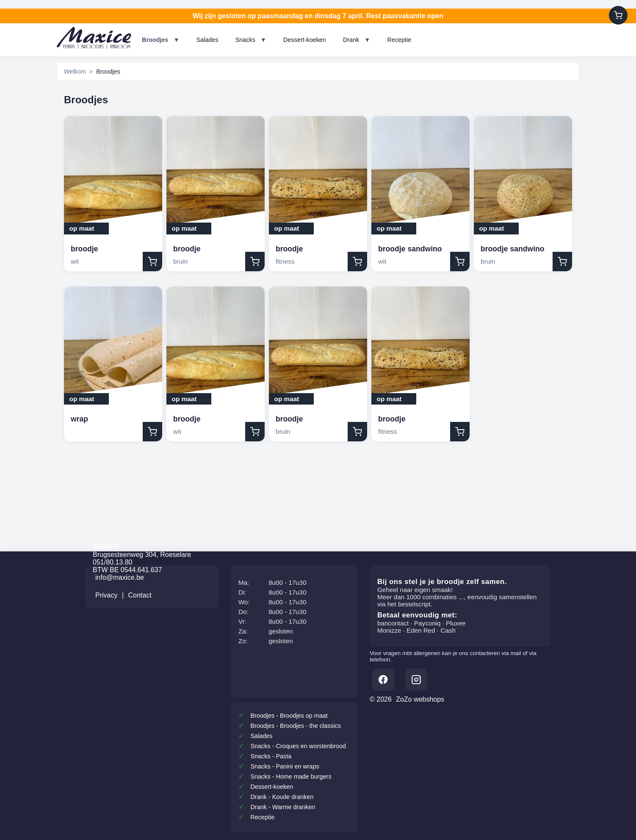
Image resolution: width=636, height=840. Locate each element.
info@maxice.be (120, 577)
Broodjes (161, 40)
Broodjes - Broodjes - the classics (296, 726)
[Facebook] (383, 680)
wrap (79, 419)
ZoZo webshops (420, 699)
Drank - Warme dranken (283, 807)
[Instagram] (416, 680)
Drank (357, 40)
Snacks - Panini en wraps (285, 766)
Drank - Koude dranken (282, 797)
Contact (140, 595)
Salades (207, 40)
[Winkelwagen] (618, 15)
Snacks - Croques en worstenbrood (298, 746)
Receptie (400, 40)
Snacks (251, 40)
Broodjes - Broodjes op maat (289, 716)
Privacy (106, 595)
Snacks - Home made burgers (291, 777)
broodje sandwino (410, 249)
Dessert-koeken (305, 40)
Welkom (75, 72)
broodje (84, 249)
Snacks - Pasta (271, 756)
